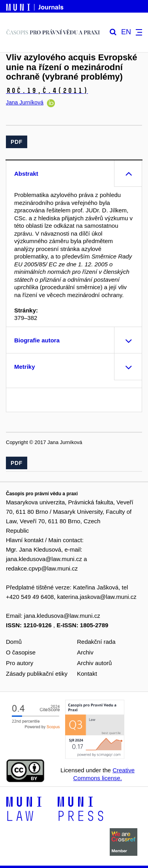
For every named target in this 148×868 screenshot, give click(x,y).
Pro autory (20, 663)
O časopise (21, 652)
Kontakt (87, 674)
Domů (14, 642)
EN (126, 32)
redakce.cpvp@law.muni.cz (42, 568)
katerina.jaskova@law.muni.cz (97, 597)
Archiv (85, 652)
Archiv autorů (94, 663)
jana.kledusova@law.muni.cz (44, 559)
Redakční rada (96, 642)
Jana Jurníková (25, 102)
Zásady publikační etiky (37, 674)
